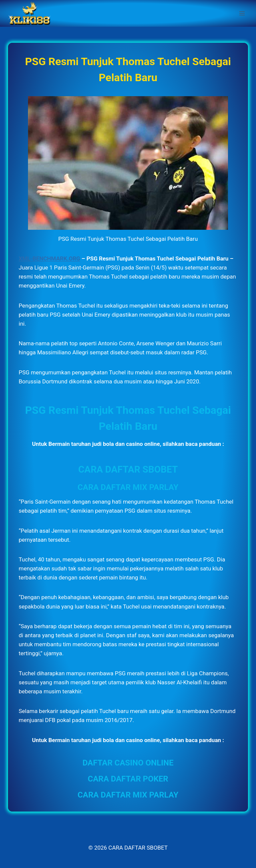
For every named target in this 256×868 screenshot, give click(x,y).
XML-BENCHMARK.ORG (49, 258)
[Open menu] (242, 13)
